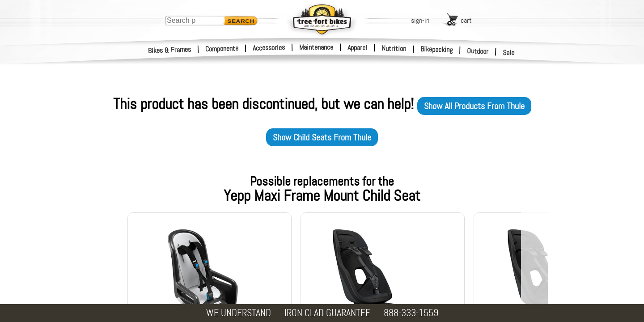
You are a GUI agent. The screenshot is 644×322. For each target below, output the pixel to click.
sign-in (420, 20)
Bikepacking (437, 49)
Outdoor (478, 51)
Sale (509, 53)
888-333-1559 (411, 313)
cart (466, 20)
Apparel (357, 48)
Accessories (269, 48)
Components (222, 49)
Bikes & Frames (170, 50)
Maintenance (316, 47)
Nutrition (394, 48)
